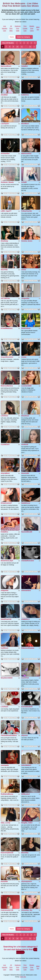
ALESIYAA (25, 678)
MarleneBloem (6, 66)
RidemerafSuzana (28, 648)
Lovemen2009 (26, 386)
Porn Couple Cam (25, 28)
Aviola (24, 270)
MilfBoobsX (26, 794)
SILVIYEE (4, 270)
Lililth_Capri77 (6, 211)
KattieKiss (25, 95)
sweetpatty (5, 765)
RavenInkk (25, 473)
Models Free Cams (32, 28)
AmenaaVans (26, 590)
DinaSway (4, 241)
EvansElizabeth (27, 707)
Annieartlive (5, 154)
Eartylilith (4, 881)
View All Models (8, 43)
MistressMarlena (7, 386)
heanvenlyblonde (7, 853)
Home (12, 37)
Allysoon (25, 735)
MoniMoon (25, 124)
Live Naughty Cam (5, 28)
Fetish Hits (23, 977)
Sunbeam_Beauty (7, 182)
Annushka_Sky (27, 910)
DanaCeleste (26, 328)
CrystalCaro (5, 444)
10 (17, 47)
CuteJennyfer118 (7, 910)
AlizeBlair (4, 95)
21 (30, 47)
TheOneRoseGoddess (9, 735)
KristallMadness (7, 328)
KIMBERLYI (25, 619)
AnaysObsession (7, 357)
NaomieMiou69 (27, 532)
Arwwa (24, 357)
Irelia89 (24, 182)
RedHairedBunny (7, 794)
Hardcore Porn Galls (18, 28)
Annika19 (25, 444)
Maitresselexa (26, 154)
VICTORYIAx (5, 298)
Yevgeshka (25, 298)
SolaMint (24, 66)
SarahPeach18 (6, 619)
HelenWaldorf (26, 765)
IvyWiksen (5, 648)
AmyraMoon (5, 473)
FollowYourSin (27, 211)
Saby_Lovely (6, 823)
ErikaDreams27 (6, 503)
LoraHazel (5, 707)
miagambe (5, 590)
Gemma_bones (27, 241)
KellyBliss (5, 532)
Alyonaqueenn (27, 881)
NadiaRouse (26, 503)
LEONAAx (5, 416)
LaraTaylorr (5, 124)
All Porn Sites (11, 28)
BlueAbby (25, 853)
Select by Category (24, 37)
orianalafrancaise (28, 561)
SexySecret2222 (7, 678)
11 (22, 47)
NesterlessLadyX (7, 561)
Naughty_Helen (27, 823)
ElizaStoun (25, 416)
